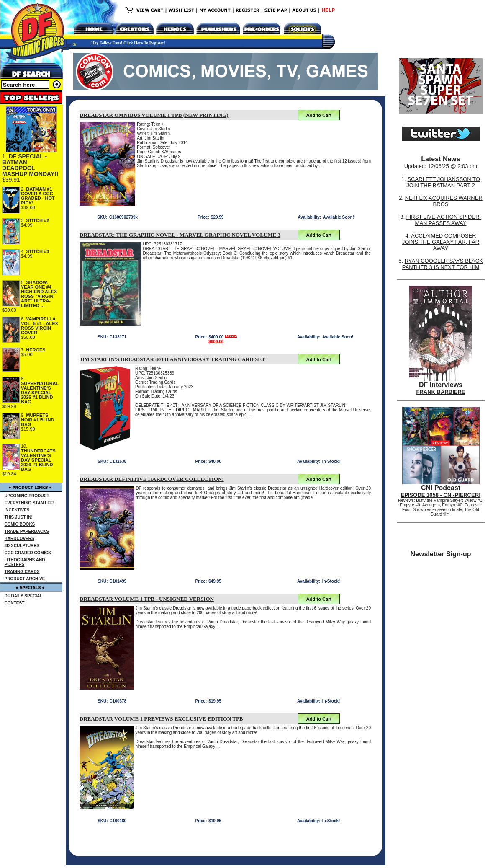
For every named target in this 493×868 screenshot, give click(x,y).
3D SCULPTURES (22, 546)
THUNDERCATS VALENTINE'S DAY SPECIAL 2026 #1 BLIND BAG (38, 460)
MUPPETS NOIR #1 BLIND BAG (37, 420)
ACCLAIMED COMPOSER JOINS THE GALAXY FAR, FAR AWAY (441, 242)
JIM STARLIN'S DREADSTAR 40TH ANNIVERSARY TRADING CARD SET (172, 359)
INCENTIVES (17, 510)
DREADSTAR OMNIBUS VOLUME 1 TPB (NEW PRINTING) (154, 115)
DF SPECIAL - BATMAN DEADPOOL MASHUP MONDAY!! (30, 165)
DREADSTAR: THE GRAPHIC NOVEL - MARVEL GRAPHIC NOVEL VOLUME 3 (180, 235)
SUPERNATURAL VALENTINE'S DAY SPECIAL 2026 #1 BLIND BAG (40, 393)
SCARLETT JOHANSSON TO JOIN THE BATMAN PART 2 (443, 182)
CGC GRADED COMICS (28, 553)
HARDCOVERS (19, 539)
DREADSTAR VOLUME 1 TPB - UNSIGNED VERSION (147, 599)
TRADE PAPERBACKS (27, 531)
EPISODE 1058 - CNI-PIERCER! (441, 495)
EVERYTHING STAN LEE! (30, 503)
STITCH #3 (37, 251)
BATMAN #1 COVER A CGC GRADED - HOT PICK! (38, 196)
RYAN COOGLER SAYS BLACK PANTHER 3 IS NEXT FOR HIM (443, 264)
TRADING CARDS (22, 572)
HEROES (36, 350)
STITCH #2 (37, 220)
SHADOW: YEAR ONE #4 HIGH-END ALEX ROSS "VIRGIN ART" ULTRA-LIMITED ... (39, 294)
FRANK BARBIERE (441, 392)
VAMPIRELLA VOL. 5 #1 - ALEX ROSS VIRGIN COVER (40, 326)
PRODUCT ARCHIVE (25, 579)
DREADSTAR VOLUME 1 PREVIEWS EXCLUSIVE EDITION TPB (161, 719)
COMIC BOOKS (20, 524)
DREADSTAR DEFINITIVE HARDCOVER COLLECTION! (152, 479)
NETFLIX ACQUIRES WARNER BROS (444, 201)
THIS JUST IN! (19, 517)
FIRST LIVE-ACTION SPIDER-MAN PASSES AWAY (444, 220)
